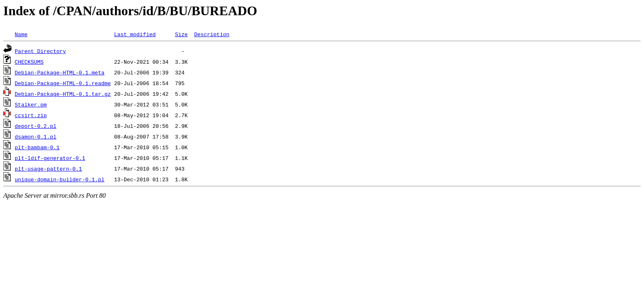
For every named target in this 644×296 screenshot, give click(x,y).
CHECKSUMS (29, 62)
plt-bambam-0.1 (37, 147)
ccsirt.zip (31, 115)
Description (212, 34)
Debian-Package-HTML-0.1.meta (60, 72)
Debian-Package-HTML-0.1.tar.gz (63, 94)
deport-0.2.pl (36, 126)
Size (181, 34)
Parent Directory (40, 51)
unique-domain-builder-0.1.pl (60, 179)
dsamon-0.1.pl (36, 136)
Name (21, 34)
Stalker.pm (31, 104)
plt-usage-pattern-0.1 (48, 169)
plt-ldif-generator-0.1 (50, 158)
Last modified (135, 34)
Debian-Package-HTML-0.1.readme (63, 83)
